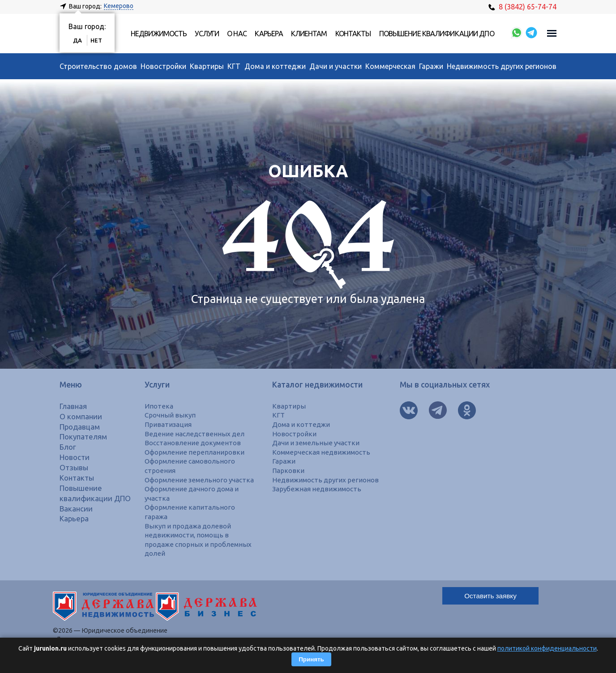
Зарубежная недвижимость (319, 489)
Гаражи (431, 66)
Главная (74, 406)
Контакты (353, 34)
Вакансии (77, 518)
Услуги (207, 34)
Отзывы (75, 467)
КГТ (234, 66)
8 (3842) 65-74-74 (522, 7)
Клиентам (309, 34)
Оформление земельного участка (201, 479)
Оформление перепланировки (195, 452)
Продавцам (81, 427)
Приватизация (169, 424)
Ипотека (159, 406)
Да (78, 40)
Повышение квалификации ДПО (437, 34)
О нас (237, 34)
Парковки (288, 470)
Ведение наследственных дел (195, 434)
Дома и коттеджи (275, 66)
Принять (311, 659)
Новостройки (163, 66)
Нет (97, 40)
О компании (82, 416)
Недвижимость (159, 34)
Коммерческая (390, 66)
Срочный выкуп (171, 415)
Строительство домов (98, 66)
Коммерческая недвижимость (323, 452)
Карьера (269, 34)
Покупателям (85, 437)
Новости (76, 457)
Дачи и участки (336, 66)
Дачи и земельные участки (318, 443)
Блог (68, 447)
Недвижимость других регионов (502, 66)
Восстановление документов (194, 443)
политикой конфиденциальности (547, 648)
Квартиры (207, 66)
